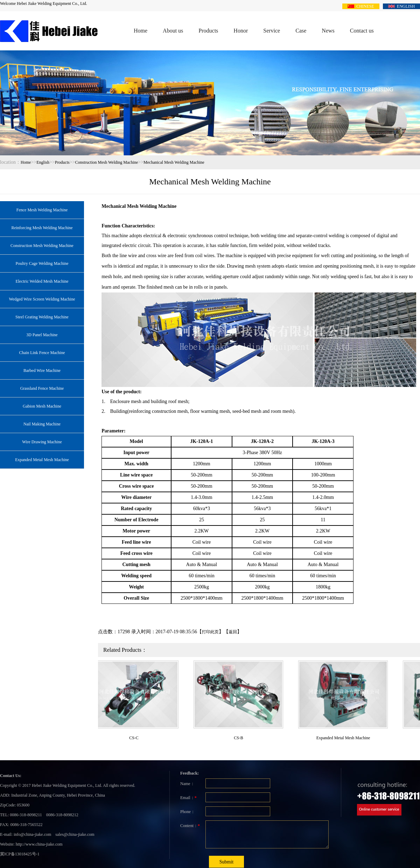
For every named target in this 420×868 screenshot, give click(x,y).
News (328, 31)
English (43, 162)
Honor (241, 31)
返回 (233, 632)
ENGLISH (401, 6)
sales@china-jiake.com (75, 834)
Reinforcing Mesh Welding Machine (42, 228)
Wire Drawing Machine (42, 442)
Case (301, 31)
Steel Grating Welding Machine (42, 317)
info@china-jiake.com (32, 834)
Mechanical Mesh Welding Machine (174, 162)
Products (208, 31)
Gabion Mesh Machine (42, 406)
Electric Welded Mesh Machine (42, 281)
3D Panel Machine (42, 335)
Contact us (362, 31)
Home (141, 31)
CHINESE (361, 6)
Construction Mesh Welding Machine (107, 162)
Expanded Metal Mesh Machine (42, 460)
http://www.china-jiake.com (39, 844)
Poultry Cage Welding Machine (42, 263)
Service (272, 31)
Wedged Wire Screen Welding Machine (42, 299)
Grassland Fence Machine (42, 388)
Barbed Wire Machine (42, 371)
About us (173, 31)
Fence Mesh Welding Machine (42, 210)
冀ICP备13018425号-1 (20, 854)
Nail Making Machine (42, 424)
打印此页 (210, 632)
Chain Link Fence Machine (42, 353)
